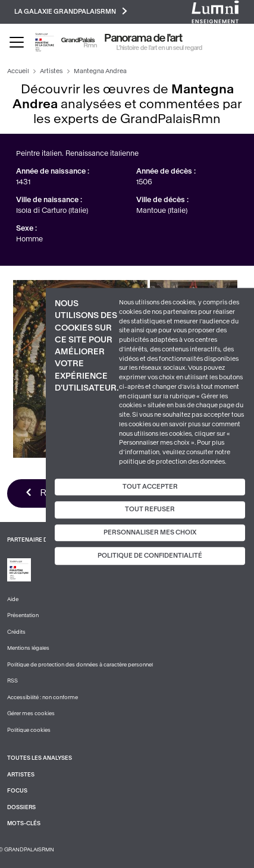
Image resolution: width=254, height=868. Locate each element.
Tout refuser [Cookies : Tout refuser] (150, 509)
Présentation (23, 615)
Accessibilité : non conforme (43, 697)
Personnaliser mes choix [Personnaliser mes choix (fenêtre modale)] (150, 532)
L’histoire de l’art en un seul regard (159, 48)
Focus (17, 791)
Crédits (16, 632)
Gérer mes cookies (31, 713)
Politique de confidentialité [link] (150, 556)
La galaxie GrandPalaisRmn (71, 11)
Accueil (18, 71)
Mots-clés (24, 823)
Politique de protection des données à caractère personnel (80, 665)
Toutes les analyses (40, 758)
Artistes (51, 71)
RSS (12, 681)
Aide (13, 599)
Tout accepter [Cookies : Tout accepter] (150, 487)
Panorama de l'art (144, 38)
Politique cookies (29, 730)
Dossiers (21, 807)
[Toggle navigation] (17, 42)
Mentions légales (28, 648)
